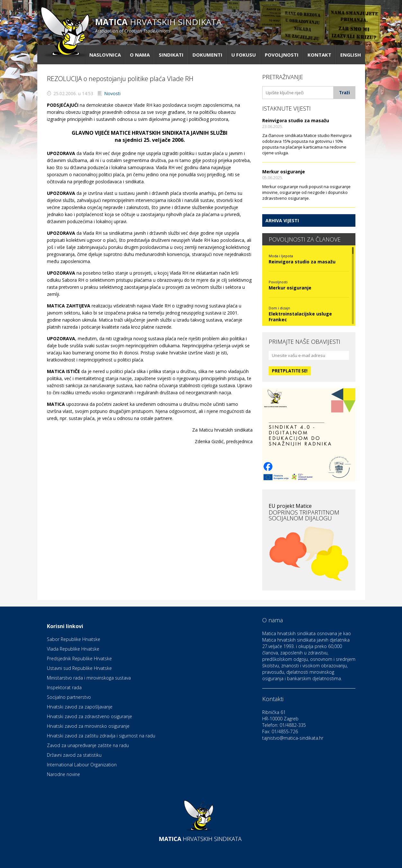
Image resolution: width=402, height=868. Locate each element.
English (351, 55)
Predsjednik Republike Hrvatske (79, 658)
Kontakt (319, 55)
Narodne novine (63, 774)
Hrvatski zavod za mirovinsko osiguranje (88, 726)
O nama (140, 55)
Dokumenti (207, 55)
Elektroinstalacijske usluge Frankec (300, 317)
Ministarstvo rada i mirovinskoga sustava (89, 678)
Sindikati (171, 55)
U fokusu (244, 55)
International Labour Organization (82, 765)
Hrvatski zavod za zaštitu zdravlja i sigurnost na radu (101, 736)
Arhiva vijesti (282, 220)
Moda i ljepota (281, 256)
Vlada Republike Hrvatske (73, 649)
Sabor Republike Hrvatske (74, 639)
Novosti (112, 93)
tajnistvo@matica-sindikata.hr (293, 738)
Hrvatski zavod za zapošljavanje (80, 707)
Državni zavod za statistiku (74, 755)
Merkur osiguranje (284, 172)
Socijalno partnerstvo (69, 697)
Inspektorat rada (64, 687)
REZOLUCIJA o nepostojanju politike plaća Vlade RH (120, 79)
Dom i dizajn (279, 308)
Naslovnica (105, 55)
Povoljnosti (282, 55)
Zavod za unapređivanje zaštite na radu (88, 745)
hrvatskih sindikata (158, 25)
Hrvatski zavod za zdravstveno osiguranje (89, 716)
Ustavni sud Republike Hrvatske (79, 668)
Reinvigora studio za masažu (296, 120)
